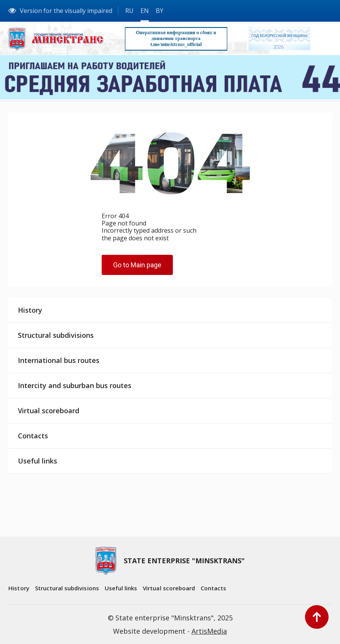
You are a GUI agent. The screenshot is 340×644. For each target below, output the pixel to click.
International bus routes (59, 360)
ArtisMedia (209, 631)
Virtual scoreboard (49, 411)
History (30, 310)
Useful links (38, 461)
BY (160, 11)
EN (145, 11)
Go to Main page (137, 265)
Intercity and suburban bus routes (75, 385)
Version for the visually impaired (60, 11)
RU (129, 11)
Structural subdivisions (56, 335)
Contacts (33, 436)
